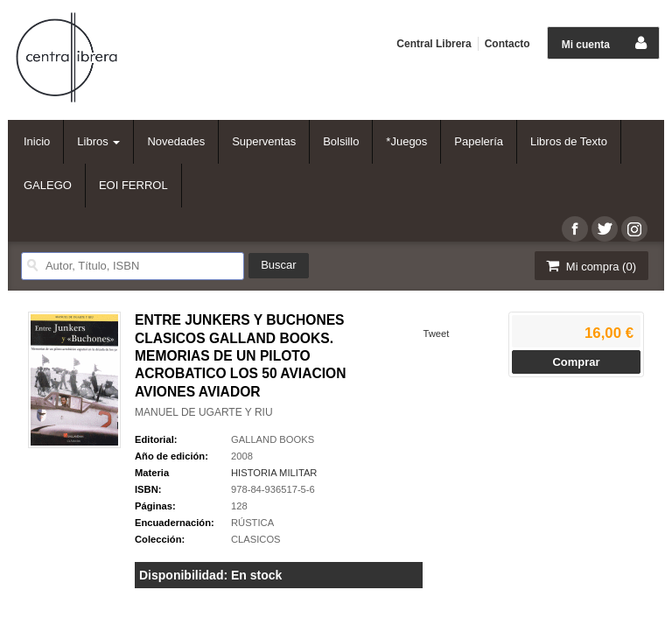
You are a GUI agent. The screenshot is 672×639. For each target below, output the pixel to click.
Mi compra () (590, 266)
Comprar (576, 362)
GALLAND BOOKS (273, 439)
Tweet (436, 334)
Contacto (507, 44)
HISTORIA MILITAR (274, 473)
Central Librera (434, 44)
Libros (98, 141)
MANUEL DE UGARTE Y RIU (204, 412)
